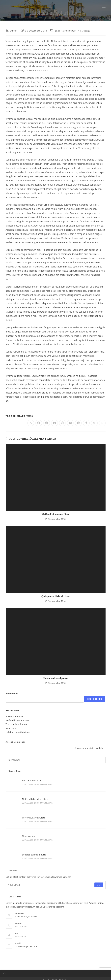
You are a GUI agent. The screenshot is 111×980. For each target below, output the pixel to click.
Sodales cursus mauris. (33, 851)
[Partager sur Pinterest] (47, 423)
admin (14, 31)
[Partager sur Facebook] (39, 423)
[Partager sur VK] (70, 423)
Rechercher (12, 693)
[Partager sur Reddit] (78, 423)
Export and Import (66, 31)
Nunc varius (12, 728)
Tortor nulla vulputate (55, 678)
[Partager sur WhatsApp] (102, 423)
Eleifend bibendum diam (56, 514)
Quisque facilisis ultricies (56, 596)
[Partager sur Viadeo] (94, 423)
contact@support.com (26, 943)
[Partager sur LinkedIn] (55, 423)
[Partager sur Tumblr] (86, 423)
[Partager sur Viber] (62, 423)
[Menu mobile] (104, 6)
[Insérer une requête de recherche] (56, 760)
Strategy (85, 31)
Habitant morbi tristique (18, 732)
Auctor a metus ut (15, 717)
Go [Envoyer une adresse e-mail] (99, 881)
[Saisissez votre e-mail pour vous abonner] (56, 881)
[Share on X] (31, 423)
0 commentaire (46, 784)
